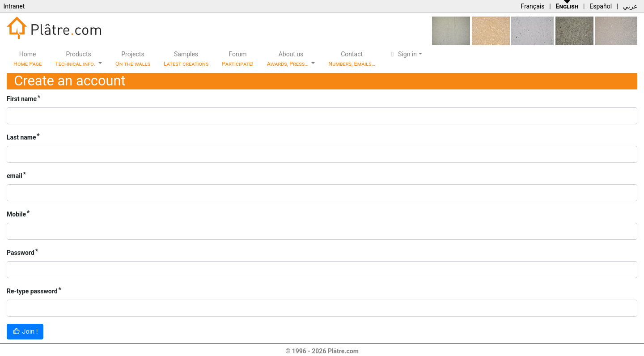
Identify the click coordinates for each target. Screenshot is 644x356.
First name (22, 99)
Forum (238, 59)
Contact (352, 59)
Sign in (403, 54)
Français (532, 6)
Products (76, 59)
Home (28, 59)
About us (288, 59)
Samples (186, 59)
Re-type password (32, 291)
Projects (133, 59)
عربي (630, 6)
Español (601, 6)
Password (21, 253)
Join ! (25, 332)
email (15, 176)
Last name (21, 137)
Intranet (14, 6)
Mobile (16, 214)
